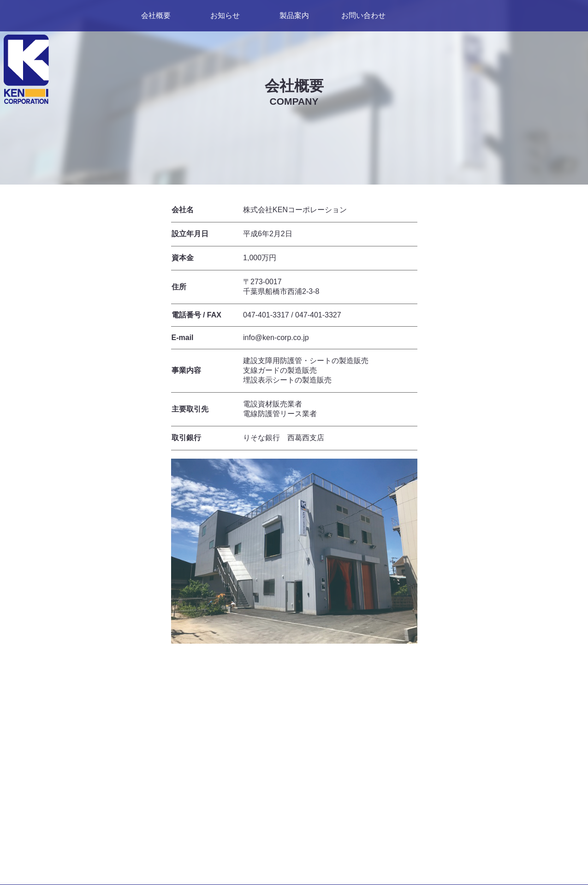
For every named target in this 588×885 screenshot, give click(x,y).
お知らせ (225, 15)
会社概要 (156, 15)
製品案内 (294, 15)
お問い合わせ (363, 15)
